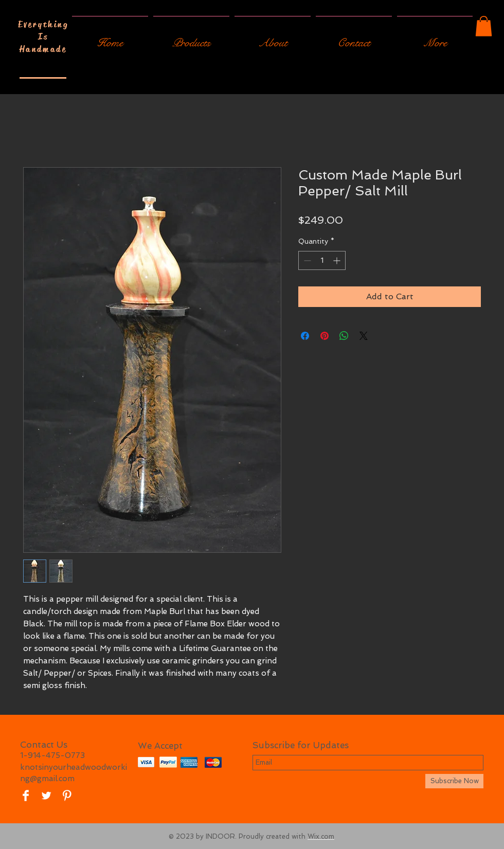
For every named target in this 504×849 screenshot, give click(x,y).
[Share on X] (364, 336)
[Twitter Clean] (46, 796)
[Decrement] (306, 260)
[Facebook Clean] (26, 796)
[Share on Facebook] (305, 336)
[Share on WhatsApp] (344, 336)
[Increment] (338, 260)
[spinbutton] (322, 260)
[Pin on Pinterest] (325, 336)
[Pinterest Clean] (67, 796)
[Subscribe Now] (454, 781)
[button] (484, 26)
